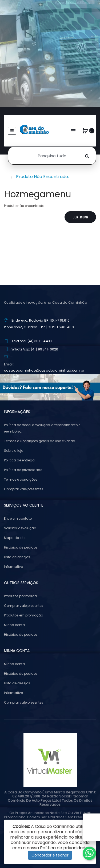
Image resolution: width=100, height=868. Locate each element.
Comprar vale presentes (24, 489)
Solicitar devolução (20, 528)
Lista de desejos (17, 557)
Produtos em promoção (23, 615)
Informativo (13, 567)
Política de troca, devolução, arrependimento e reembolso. (42, 428)
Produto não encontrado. (42, 177)
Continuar (80, 217)
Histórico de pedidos (21, 547)
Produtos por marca (20, 596)
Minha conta (14, 625)
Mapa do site (15, 538)
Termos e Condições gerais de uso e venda (40, 441)
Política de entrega (19, 460)
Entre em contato (18, 518)
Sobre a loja (14, 451)
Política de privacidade (23, 470)
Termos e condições (21, 479)
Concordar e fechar (50, 855)
